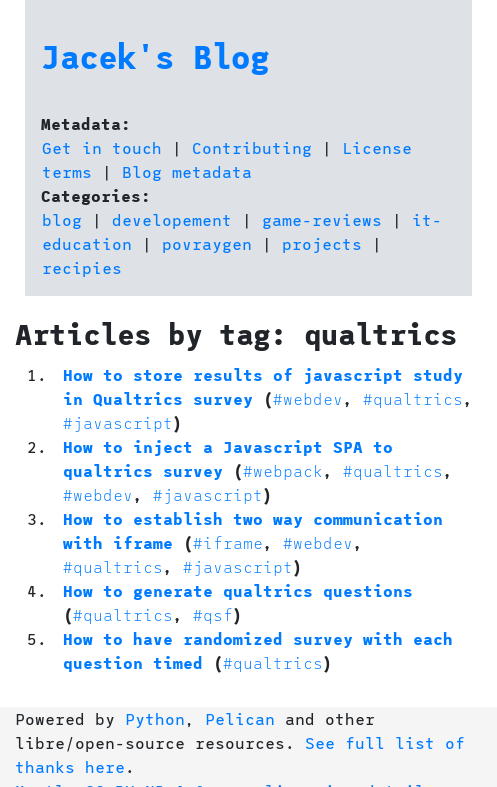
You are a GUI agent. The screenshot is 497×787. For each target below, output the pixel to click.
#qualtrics (413, 398)
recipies (82, 267)
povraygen (207, 243)
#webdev (308, 398)
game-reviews (322, 219)
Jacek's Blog (155, 56)
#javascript (118, 422)
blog (62, 219)
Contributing (252, 147)
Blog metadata (187, 171)
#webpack (283, 470)
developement (172, 219)
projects (322, 243)
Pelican (240, 718)
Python (155, 718)
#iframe (228, 542)
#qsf (213, 614)
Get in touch (102, 147)
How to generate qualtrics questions (238, 590)
